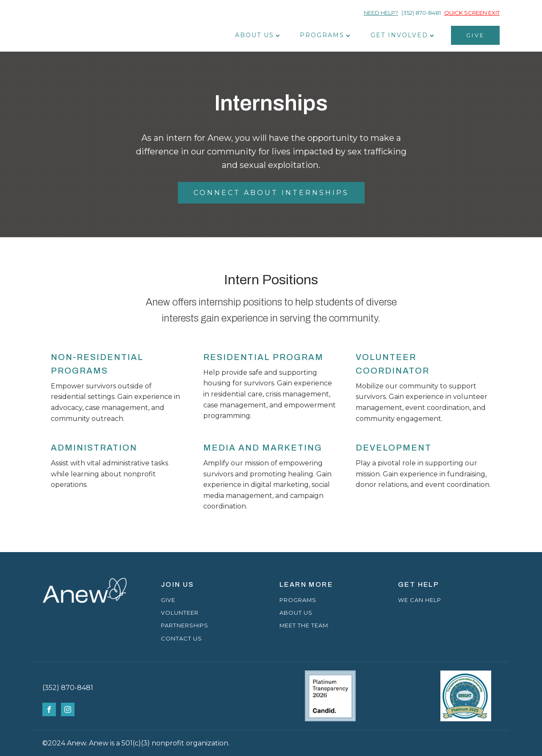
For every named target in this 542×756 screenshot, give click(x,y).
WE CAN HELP (420, 600)
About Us (257, 35)
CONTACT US (181, 638)
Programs (325, 35)
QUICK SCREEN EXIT (472, 13)
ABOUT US (296, 613)
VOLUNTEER (180, 613)
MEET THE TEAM (304, 625)
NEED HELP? (381, 13)
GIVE (475, 35)
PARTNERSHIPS (185, 625)
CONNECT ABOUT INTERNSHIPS (271, 193)
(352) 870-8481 (421, 13)
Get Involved (402, 35)
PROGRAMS (298, 600)
